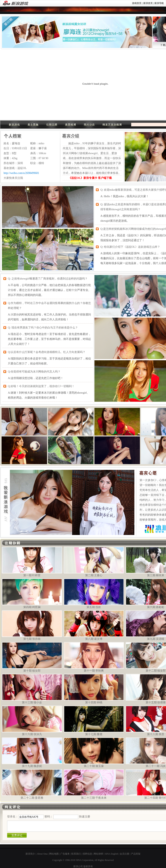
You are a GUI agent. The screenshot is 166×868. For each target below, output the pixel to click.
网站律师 (98, 854)
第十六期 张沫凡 (32, 721)
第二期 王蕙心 (94, 562)
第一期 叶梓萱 (32, 562)
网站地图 (54, 854)
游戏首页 (137, 3)
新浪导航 (159, 3)
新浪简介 (30, 854)
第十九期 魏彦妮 (32, 752)
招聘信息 (87, 854)
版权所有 (88, 866)
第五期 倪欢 (94, 594)
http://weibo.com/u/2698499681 (21, 173)
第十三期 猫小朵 (32, 689)
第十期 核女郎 (32, 657)
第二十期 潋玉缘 (94, 752)
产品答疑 (136, 854)
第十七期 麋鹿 (94, 721)
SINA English (112, 854)
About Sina (42, 854)
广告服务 (65, 854)
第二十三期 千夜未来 (94, 784)
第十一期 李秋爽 (94, 657)
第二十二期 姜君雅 (32, 784)
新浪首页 (148, 3)
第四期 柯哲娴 (32, 594)
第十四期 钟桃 (94, 689)
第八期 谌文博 (94, 625)
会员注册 (124, 854)
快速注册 (85, 817)
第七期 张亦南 (32, 625)
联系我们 (76, 854)
